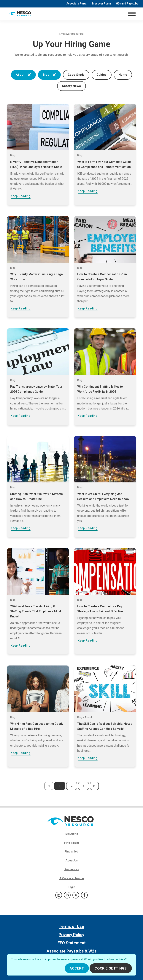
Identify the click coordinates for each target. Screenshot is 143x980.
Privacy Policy (71, 935)
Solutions (72, 834)
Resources (72, 869)
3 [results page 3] (84, 786)
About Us (72, 861)
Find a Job (71, 852)
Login (71, 887)
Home (123, 75)
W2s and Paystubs (127, 4)
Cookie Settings (111, 968)
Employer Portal (101, 4)
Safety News (71, 86)
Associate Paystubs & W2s (72, 951)
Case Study (76, 75)
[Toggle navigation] (132, 14)
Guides (102, 75)
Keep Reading (21, 196)
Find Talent (72, 843)
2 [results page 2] (72, 786)
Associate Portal (77, 4)
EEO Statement (72, 943)
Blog (49, 75)
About (23, 75)
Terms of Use (71, 926)
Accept (77, 968)
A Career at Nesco (72, 878)
